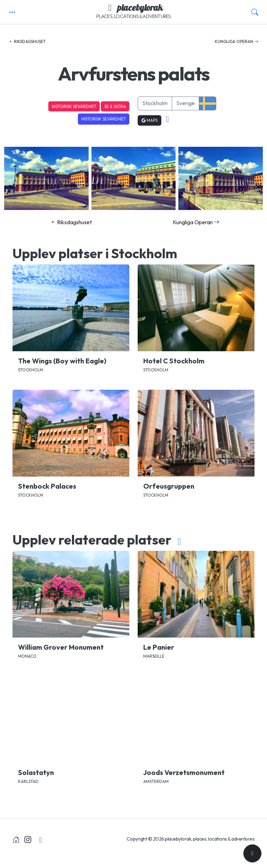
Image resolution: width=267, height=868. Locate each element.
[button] (12, 12)
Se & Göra (115, 106)
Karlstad (28, 781)
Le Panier (159, 647)
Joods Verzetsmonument (184, 772)
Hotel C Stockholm (174, 361)
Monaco (27, 656)
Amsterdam (156, 781)
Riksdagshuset (27, 41)
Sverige (185, 103)
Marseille (154, 656)
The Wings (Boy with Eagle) (62, 361)
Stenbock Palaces (47, 486)
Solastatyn (36, 772)
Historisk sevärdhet (74, 106)
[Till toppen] (252, 853)
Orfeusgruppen (169, 486)
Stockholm (155, 103)
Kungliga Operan (237, 41)
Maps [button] (149, 120)
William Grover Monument (61, 647)
